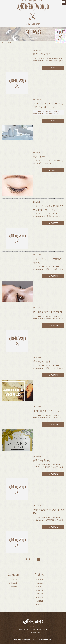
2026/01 (40, 594)
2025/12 (40, 597)
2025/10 (40, 604)
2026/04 (40, 583)
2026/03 (40, 587)
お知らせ (13, 580)
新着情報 (13, 583)
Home (4, 42)
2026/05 (40, 580)
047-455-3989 (33, 24)
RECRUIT (33, 626)
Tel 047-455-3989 (33, 632)
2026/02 (40, 590)
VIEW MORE (53, 68)
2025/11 (40, 601)
